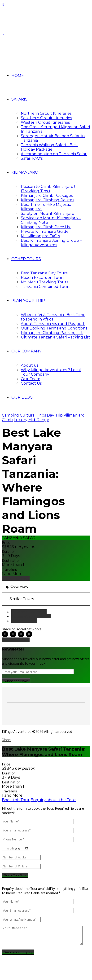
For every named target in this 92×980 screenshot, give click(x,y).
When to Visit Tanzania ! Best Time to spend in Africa (53, 317)
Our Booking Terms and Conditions (54, 328)
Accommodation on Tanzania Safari (54, 154)
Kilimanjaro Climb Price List (46, 227)
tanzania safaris (24, 621)
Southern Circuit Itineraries (46, 118)
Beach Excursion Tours (43, 278)
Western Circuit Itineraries (45, 122)
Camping (10, 415)
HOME (18, 76)
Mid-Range (39, 420)
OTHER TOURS (26, 259)
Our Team (31, 379)
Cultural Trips (33, 415)
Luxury (21, 420)
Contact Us (31, 383)
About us (30, 365)
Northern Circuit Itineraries (46, 113)
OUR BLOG (22, 397)
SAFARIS (19, 99)
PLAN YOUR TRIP (28, 301)
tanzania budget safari (29, 612)
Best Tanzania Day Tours (44, 273)
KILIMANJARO (25, 172)
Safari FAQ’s (32, 158)
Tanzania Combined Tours (46, 287)
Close (6, 740)
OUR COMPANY (26, 351)
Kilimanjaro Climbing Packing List (52, 333)
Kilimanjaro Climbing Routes (47, 200)
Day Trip (55, 415)
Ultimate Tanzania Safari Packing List (55, 337)
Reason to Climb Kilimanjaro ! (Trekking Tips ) (48, 189)
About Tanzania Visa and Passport (53, 324)
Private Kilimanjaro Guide (45, 231)
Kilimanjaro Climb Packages (47, 196)
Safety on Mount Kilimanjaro (48, 213)
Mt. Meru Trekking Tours (44, 282)
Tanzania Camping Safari (31, 616)
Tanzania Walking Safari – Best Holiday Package (49, 147)
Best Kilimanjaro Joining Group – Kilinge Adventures (51, 243)
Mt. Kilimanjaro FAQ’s (40, 236)
